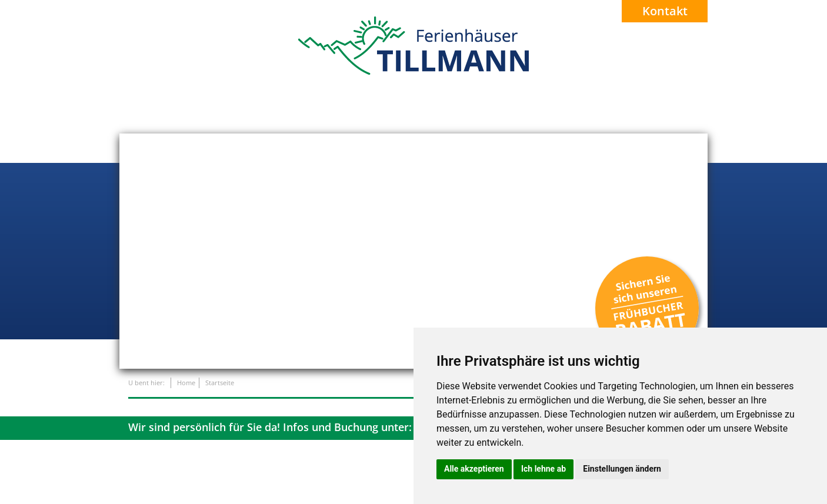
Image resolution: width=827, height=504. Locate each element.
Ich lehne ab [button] (543, 469)
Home (186, 383)
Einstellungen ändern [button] (622, 469)
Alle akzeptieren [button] (474, 469)
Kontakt (665, 11)
